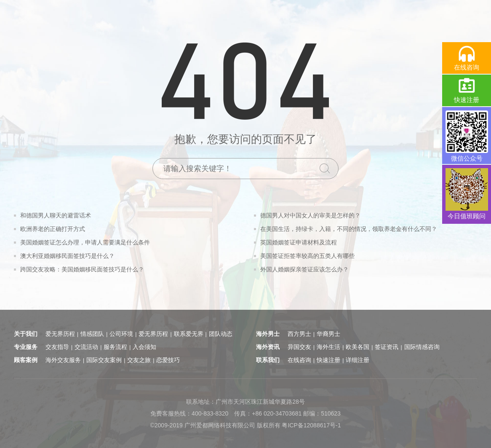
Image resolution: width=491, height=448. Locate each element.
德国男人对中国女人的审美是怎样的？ (310, 215)
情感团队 (92, 334)
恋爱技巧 (168, 360)
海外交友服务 (63, 360)
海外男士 (268, 334)
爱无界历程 (60, 334)
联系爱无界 (189, 334)
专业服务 (26, 347)
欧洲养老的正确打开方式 (53, 229)
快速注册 (328, 360)
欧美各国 (358, 347)
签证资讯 (387, 347)
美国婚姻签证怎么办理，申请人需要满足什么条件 (85, 242)
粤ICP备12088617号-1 (311, 425)
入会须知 (144, 347)
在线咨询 (299, 360)
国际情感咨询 (422, 347)
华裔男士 (328, 334)
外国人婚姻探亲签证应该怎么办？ (304, 269)
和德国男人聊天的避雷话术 (56, 215)
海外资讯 (268, 347)
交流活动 (86, 347)
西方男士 (299, 334)
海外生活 (328, 347)
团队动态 (221, 334)
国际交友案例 (104, 360)
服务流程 (115, 347)
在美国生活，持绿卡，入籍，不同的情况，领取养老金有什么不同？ (349, 229)
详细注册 (358, 360)
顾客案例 (26, 360)
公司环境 (121, 334)
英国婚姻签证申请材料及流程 (299, 242)
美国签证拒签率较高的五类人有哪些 (307, 256)
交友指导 (57, 347)
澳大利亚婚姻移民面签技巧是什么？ (67, 256)
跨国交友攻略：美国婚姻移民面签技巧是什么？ (82, 269)
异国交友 (299, 347)
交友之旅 (139, 360)
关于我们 (26, 334)
